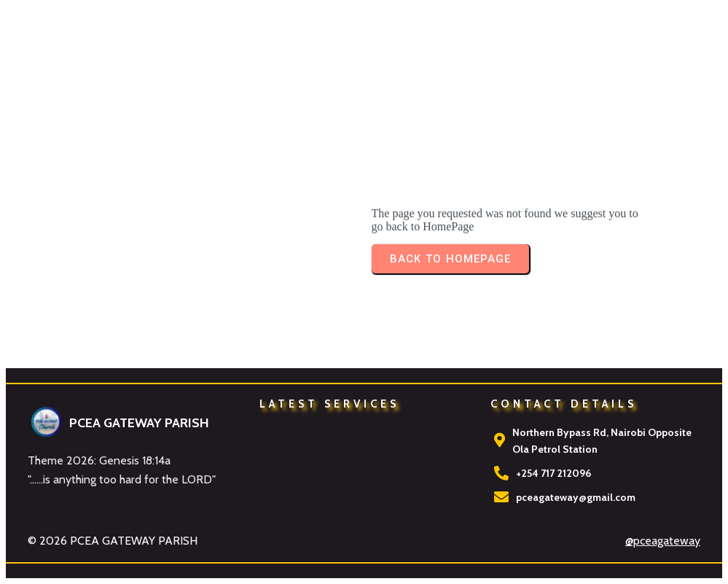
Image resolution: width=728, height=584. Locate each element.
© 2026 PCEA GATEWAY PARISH (113, 541)
